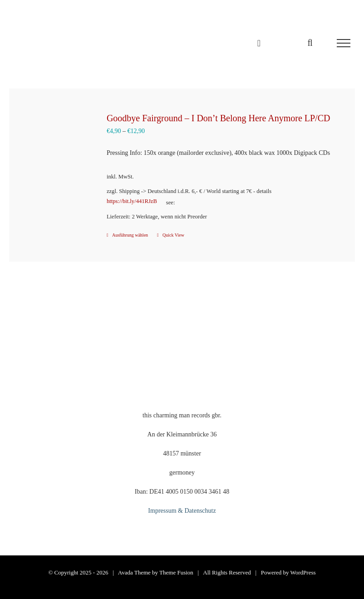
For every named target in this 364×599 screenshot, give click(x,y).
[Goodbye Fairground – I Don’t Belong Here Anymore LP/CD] (56, 149)
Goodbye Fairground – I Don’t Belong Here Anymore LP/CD (219, 118)
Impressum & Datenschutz (182, 511)
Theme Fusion (176, 572)
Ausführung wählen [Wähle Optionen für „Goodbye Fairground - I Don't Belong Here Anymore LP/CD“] (130, 235)
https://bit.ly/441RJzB (132, 201)
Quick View (173, 235)
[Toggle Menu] (344, 43)
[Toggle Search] (310, 43)
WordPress (303, 572)
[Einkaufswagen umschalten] (259, 43)
